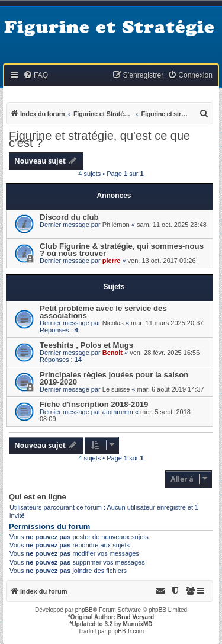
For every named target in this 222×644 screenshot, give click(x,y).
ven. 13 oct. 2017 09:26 (162, 261)
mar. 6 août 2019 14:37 (171, 389)
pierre (112, 261)
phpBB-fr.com (126, 631)
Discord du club (69, 217)
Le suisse (116, 389)
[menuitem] (36, 76)
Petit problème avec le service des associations (103, 312)
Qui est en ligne (38, 497)
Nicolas (113, 323)
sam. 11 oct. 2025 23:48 (172, 225)
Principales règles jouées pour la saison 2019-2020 (114, 378)
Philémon (116, 225)
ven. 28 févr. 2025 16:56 (165, 353)
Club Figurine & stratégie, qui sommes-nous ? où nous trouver (122, 250)
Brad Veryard (136, 617)
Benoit (112, 353)
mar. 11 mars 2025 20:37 (167, 323)
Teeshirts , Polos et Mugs (86, 345)
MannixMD (138, 624)
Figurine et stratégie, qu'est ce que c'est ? (99, 139)
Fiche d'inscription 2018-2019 (94, 404)
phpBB (84, 610)
